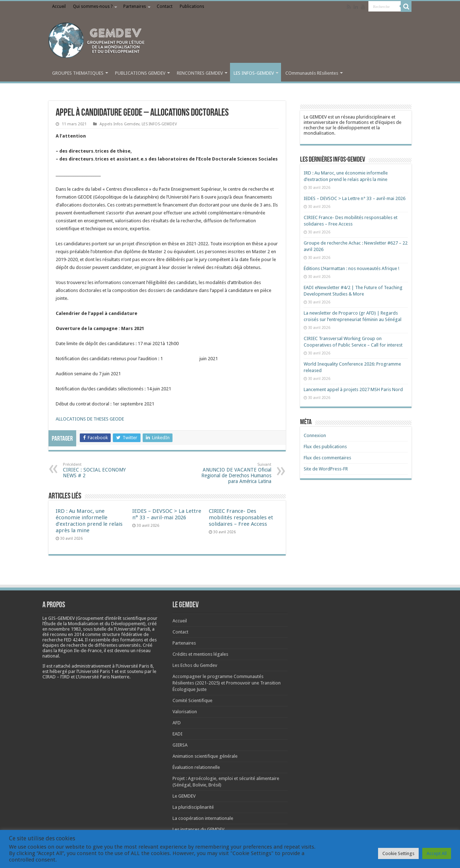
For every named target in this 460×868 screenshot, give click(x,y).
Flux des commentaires (327, 458)
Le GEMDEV (184, 796)
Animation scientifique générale (205, 756)
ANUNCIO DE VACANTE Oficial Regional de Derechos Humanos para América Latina (234, 473)
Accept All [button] (437, 853)
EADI (178, 734)
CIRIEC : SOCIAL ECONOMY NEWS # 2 (100, 470)
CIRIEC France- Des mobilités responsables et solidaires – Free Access (241, 517)
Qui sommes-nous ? (93, 6)
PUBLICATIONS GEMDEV (140, 73)
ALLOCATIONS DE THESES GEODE (90, 419)
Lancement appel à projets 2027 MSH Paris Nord (353, 389)
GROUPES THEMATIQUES (78, 73)
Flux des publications (325, 447)
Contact (165, 6)
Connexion (315, 435)
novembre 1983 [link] (65, 629)
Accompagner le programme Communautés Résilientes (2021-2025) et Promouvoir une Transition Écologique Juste (227, 683)
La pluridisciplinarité (193, 807)
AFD (177, 723)
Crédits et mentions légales (200, 654)
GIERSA (180, 745)
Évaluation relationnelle (196, 767)
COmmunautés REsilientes (312, 73)
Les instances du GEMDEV (198, 829)
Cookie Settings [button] (398, 853)
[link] (65, 629)
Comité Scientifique (192, 700)
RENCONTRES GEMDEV (200, 73)
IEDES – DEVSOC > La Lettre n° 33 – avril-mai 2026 (167, 514)
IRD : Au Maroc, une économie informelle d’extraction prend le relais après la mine (89, 521)
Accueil (59, 6)
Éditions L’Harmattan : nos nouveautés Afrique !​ (351, 268)
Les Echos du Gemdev (195, 665)
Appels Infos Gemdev (119, 124)
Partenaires (135, 6)
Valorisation (185, 712)
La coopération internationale (203, 818)
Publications (192, 6)
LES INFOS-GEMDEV (254, 73)
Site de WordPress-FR (326, 469)
